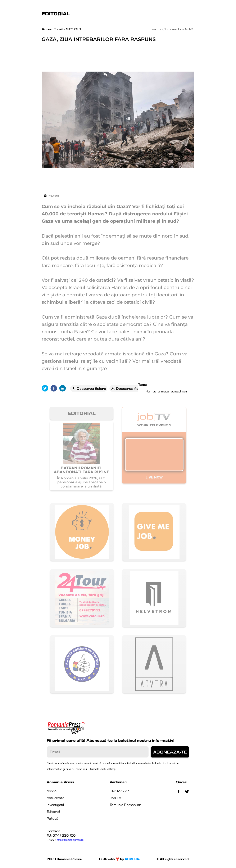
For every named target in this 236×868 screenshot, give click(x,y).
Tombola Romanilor (125, 805)
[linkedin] (64, 389)
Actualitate (55, 798)
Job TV (115, 798)
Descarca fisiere (89, 388)
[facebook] (55, 389)
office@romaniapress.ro (70, 840)
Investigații (55, 805)
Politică (52, 818)
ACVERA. (132, 859)
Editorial (53, 812)
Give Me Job (120, 791)
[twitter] (46, 389)
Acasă (52, 791)
